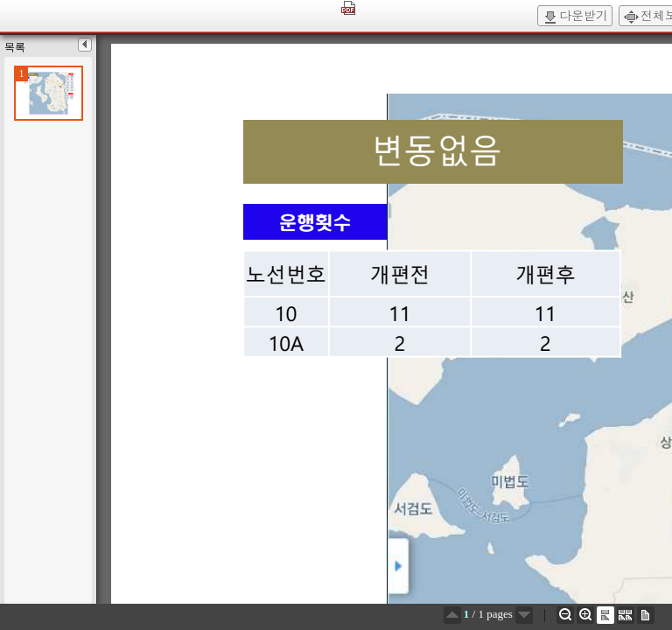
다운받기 (575, 17)
